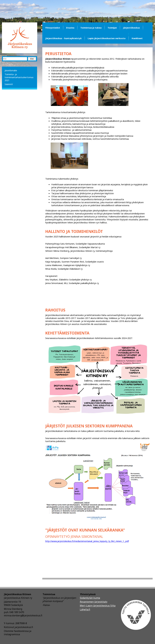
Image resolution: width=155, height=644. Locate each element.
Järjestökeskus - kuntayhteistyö (63, 38)
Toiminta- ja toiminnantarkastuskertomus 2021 (19, 77)
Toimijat (112, 28)
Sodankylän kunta (90, 598)
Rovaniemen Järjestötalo (94, 602)
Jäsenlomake (11, 70)
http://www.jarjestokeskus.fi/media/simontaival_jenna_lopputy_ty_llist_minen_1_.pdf (87, 541)
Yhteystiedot (53, 28)
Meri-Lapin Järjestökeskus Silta (98, 606)
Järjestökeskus (131, 28)
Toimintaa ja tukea (91, 28)
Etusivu (70, 28)
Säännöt (9, 84)
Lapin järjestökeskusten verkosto (107, 38)
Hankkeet (137, 38)
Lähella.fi (85, 609)
